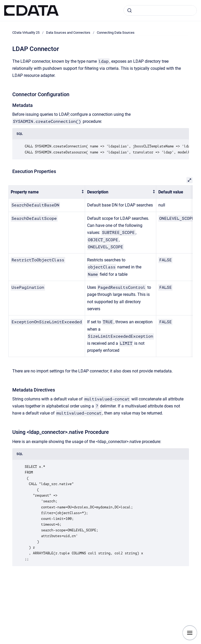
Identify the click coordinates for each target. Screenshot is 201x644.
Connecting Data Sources (116, 33)
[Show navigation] (190, 633)
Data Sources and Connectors (68, 33)
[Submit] (130, 10)
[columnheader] (47, 192)
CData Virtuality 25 (26, 33)
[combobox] (160, 10)
